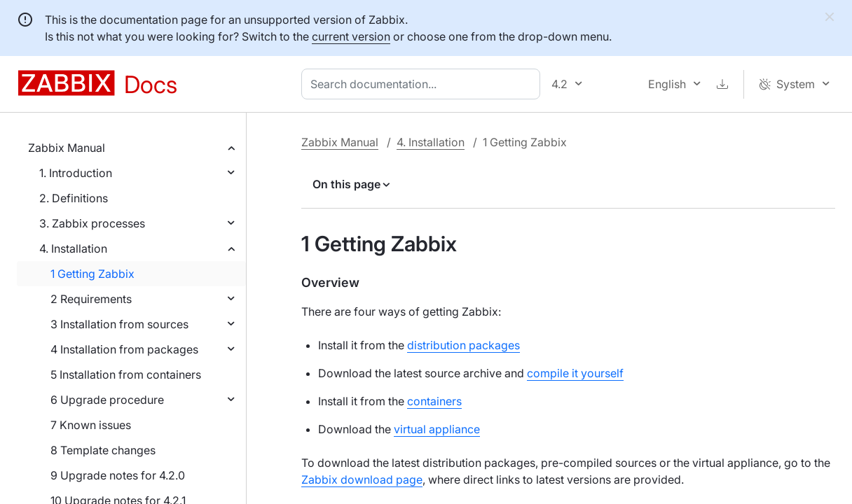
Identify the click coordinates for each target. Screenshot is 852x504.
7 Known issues (91, 425)
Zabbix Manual (67, 148)
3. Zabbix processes (92, 223)
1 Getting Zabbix (92, 274)
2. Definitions (74, 198)
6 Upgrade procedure (107, 400)
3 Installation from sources (119, 324)
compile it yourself (575, 373)
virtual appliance (437, 429)
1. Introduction (76, 173)
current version (351, 36)
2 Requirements (91, 299)
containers (434, 401)
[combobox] (424, 84)
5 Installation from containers (126, 374)
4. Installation (73, 248)
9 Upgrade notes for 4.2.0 (118, 475)
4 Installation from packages (124, 349)
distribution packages (463, 345)
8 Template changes (103, 450)
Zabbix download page (362, 479)
